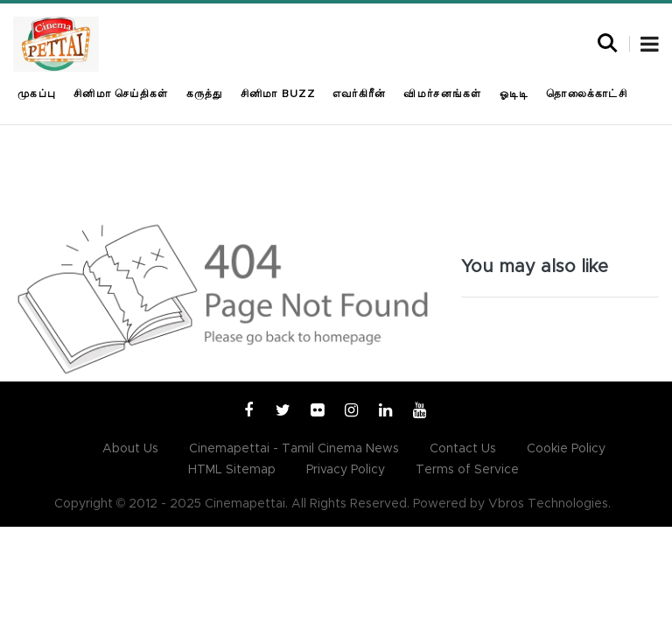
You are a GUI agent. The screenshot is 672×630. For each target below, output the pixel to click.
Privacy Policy (346, 470)
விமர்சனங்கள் (442, 94)
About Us (130, 449)
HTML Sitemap (232, 470)
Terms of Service (467, 470)
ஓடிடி (514, 94)
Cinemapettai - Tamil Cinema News (294, 449)
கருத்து (205, 94)
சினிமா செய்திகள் (121, 94)
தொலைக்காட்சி (587, 94)
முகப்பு (37, 94)
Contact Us (463, 449)
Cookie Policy (566, 449)
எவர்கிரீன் (360, 94)
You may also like (535, 267)
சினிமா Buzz (278, 94)
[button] (650, 46)
